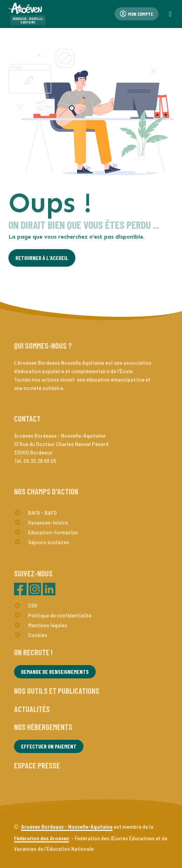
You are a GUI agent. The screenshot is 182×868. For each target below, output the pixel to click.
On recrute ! (33, 652)
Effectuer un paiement (49, 746)
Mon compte (137, 14)
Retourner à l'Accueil (42, 258)
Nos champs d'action (46, 491)
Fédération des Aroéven (42, 838)
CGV (33, 605)
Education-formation (53, 532)
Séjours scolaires (49, 542)
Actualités (32, 709)
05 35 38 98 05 (40, 461)
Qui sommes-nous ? (43, 346)
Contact (27, 418)
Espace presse (37, 765)
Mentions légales (48, 625)
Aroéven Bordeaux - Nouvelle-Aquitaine (67, 826)
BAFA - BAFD (42, 512)
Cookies (38, 635)
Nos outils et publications (57, 691)
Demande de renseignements (55, 672)
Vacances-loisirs (48, 522)
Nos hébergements (43, 727)
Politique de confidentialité (60, 615)
